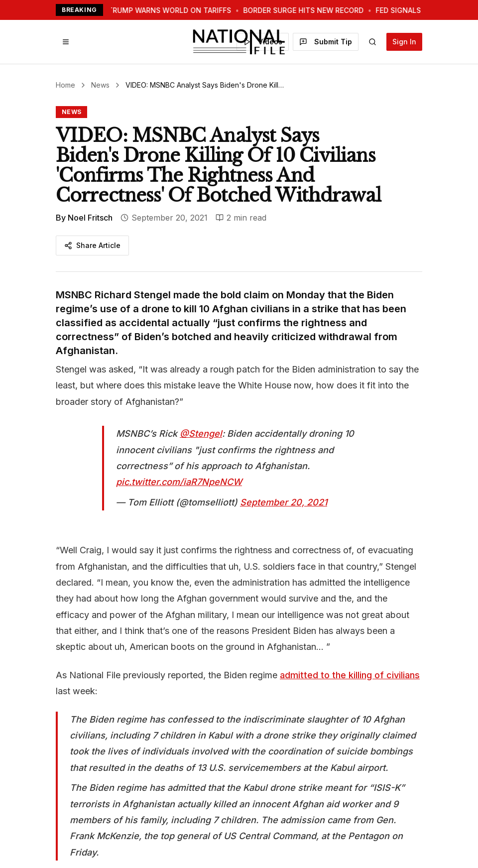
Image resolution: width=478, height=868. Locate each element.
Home (65, 85)
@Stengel (201, 434)
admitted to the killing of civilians (350, 675)
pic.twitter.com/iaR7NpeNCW (179, 482)
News (100, 85)
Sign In (404, 42)
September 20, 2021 (284, 502)
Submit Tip (326, 42)
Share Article (92, 245)
